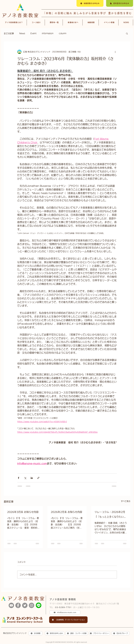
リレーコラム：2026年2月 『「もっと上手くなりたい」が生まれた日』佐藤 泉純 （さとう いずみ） (110, 515)
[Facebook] (18, 605)
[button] (127, 33)
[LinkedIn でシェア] (32, 478)
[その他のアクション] (115, 52)
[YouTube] (11, 605)
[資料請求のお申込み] (120, 3)
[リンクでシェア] (38, 478)
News (22, 33)
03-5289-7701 (63, 607)
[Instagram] (32, 605)
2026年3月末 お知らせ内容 (23, 512)
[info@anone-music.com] (65, 612)
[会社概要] (35, 633)
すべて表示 (126, 501)
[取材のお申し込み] (55, 633)
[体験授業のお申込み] (90, 3)
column (63, 33)
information (48, 33)
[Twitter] (25, 605)
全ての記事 (9, 33)
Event (33, 33)
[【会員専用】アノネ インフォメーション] (68, 620)
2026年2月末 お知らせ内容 (66, 512)
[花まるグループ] (120, 633)
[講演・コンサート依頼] (77, 633)
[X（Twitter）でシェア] (25, 478)
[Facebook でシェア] (19, 478)
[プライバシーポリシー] (100, 633)
